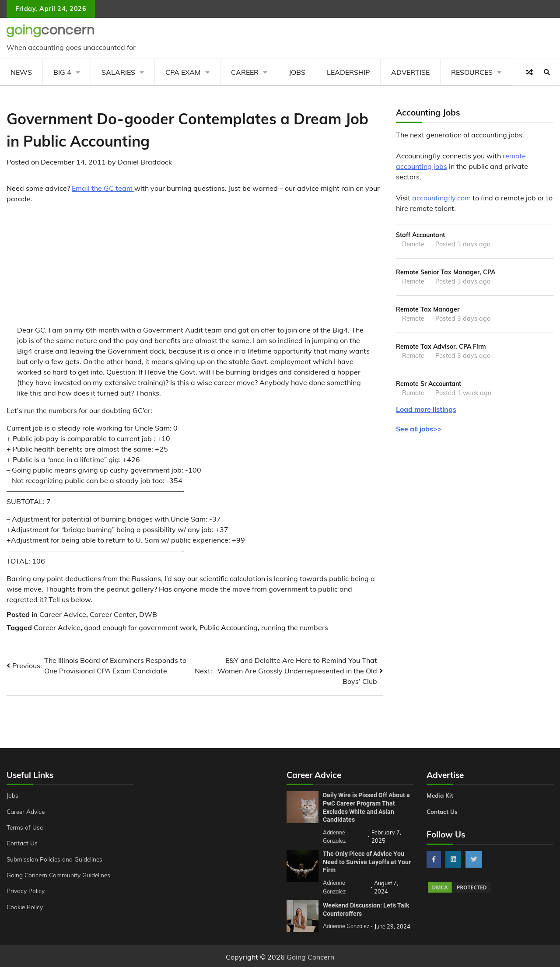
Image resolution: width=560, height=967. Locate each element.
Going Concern (310, 955)
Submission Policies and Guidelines (56, 859)
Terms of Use (26, 827)
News (21, 72)
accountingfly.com (441, 198)
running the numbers (295, 627)
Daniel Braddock (145, 162)
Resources (472, 72)
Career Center (113, 614)
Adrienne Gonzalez (347, 925)
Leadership (348, 72)
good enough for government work (140, 627)
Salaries (118, 72)
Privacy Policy (26, 891)
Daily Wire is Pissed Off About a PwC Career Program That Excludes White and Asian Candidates (366, 807)
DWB (148, 614)
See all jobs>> (419, 431)
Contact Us (23, 843)
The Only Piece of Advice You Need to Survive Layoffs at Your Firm (367, 861)
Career (245, 72)
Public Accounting (229, 627)
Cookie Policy (25, 907)
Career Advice (63, 614)
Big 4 (62, 72)
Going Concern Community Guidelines (61, 875)
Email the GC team (103, 188)
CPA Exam (183, 72)
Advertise (410, 72)
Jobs (297, 72)
